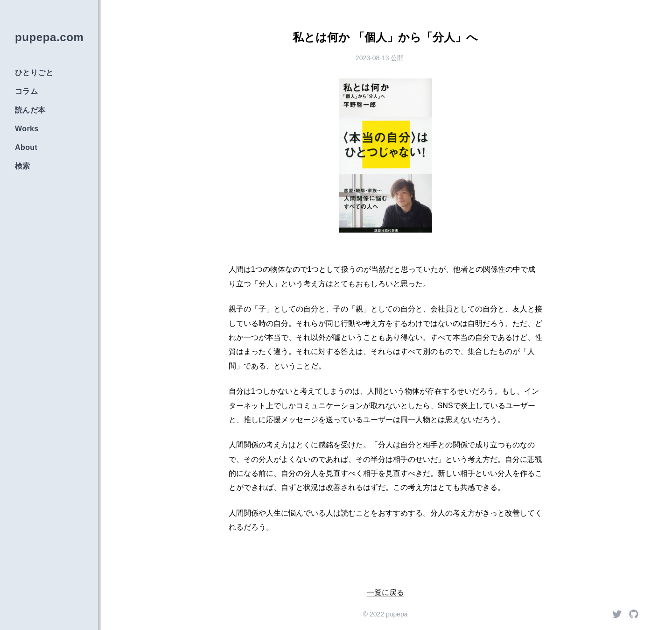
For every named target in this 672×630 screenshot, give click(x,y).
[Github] (634, 614)
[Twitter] (617, 614)
